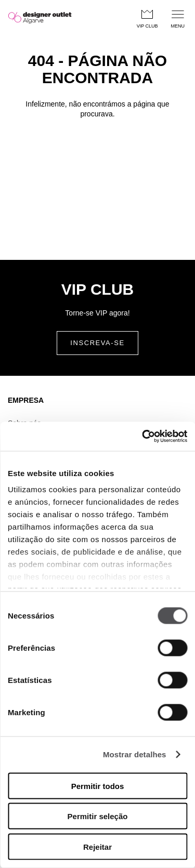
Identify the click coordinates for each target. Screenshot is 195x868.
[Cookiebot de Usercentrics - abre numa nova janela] (142, 437)
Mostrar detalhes (135, 754)
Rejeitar (97, 846)
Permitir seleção (98, 816)
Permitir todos (98, 786)
